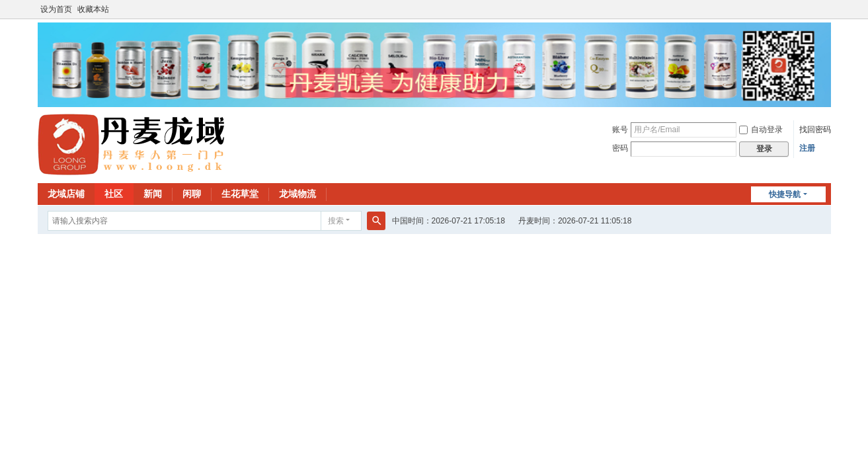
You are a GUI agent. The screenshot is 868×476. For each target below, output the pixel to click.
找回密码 (815, 130)
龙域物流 (297, 194)
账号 (620, 130)
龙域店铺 (66, 194)
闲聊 (192, 194)
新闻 (153, 194)
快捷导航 (785, 194)
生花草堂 (240, 194)
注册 (807, 148)
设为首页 (56, 9)
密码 (620, 148)
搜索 (336, 221)
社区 (114, 194)
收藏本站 (93, 9)
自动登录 (761, 130)
